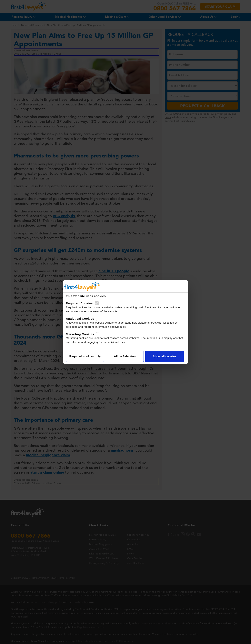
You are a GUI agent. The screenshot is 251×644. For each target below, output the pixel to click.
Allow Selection (125, 356)
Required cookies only (85, 356)
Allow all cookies (164, 356)
